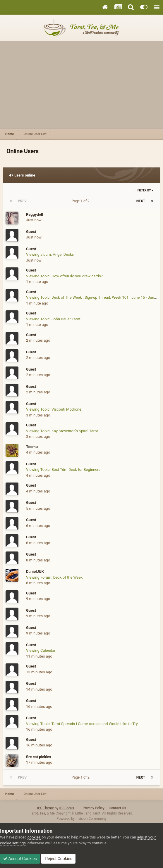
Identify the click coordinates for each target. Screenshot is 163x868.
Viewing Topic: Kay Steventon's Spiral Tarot (62, 431)
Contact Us (117, 808)
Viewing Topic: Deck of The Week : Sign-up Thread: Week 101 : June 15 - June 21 (94, 297)
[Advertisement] (81, 85)
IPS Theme (45, 808)
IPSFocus (66, 808)
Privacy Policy (94, 808)
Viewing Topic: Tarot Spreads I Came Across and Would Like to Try (82, 724)
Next (141, 201)
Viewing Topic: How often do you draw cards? (64, 276)
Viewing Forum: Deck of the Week (54, 577)
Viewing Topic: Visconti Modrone (54, 409)
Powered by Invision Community (81, 819)
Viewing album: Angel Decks (50, 254)
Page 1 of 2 (81, 201)
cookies (34, 837)
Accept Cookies (20, 859)
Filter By (145, 190)
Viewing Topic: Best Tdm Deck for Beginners (63, 470)
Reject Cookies (58, 859)
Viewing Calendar (41, 650)
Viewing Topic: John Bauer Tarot (53, 319)
